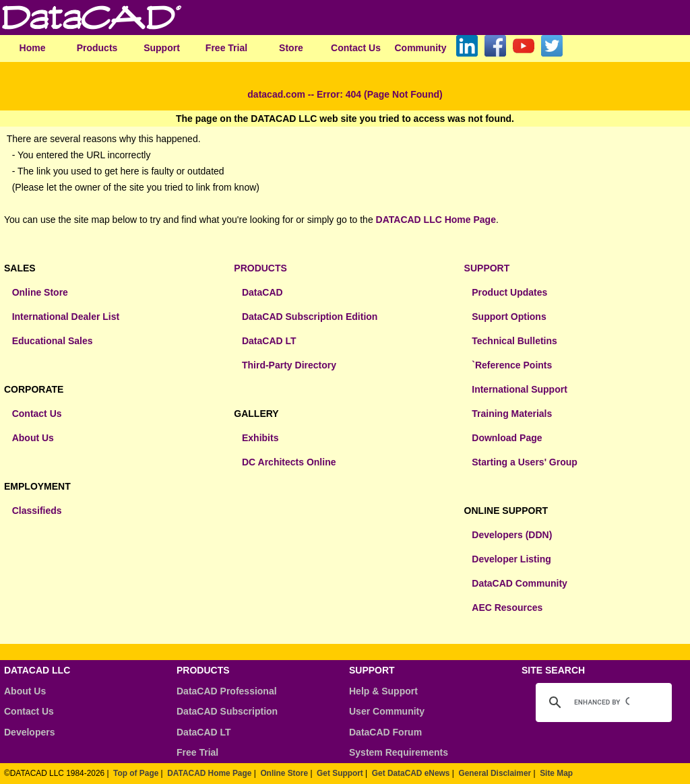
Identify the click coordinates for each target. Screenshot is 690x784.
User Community (387, 711)
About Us (33, 438)
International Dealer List (66, 317)
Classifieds (37, 511)
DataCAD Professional (227, 691)
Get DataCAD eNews (411, 773)
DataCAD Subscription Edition (310, 317)
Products (97, 48)
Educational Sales (53, 341)
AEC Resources (507, 608)
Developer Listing (511, 559)
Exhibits (260, 438)
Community (421, 48)
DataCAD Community (520, 583)
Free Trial (226, 48)
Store (291, 48)
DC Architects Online (289, 462)
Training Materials (512, 414)
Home (33, 48)
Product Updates (509, 292)
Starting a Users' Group (525, 462)
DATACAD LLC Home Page (436, 220)
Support (162, 48)
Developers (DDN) (512, 535)
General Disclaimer (495, 773)
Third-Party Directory (289, 365)
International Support (520, 389)
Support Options (509, 317)
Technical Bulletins (514, 341)
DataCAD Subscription (227, 711)
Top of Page (136, 773)
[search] (602, 703)
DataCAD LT (269, 341)
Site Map (556, 773)
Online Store (40, 292)
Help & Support (383, 691)
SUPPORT (487, 268)
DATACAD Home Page (209, 773)
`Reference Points (512, 365)
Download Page (507, 438)
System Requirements (399, 752)
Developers (29, 732)
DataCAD (262, 292)
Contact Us (356, 48)
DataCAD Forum (385, 732)
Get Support (340, 773)
